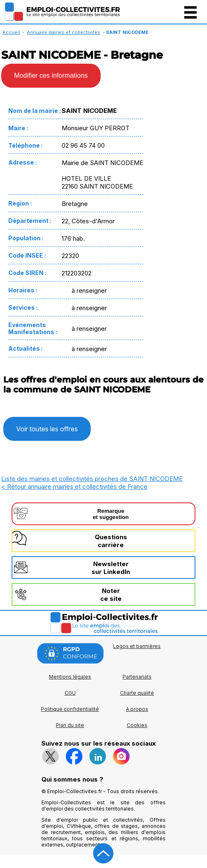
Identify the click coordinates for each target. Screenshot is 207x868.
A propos (137, 709)
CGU (70, 693)
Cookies (137, 725)
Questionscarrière (111, 541)
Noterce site (111, 595)
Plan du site (70, 725)
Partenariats (137, 677)
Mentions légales (70, 677)
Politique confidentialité (70, 709)
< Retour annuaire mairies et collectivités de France (74, 487)
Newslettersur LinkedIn (111, 568)
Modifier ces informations (51, 75)
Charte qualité (137, 693)
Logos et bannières (137, 646)
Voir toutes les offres (47, 429)
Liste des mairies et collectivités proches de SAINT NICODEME (92, 479)
